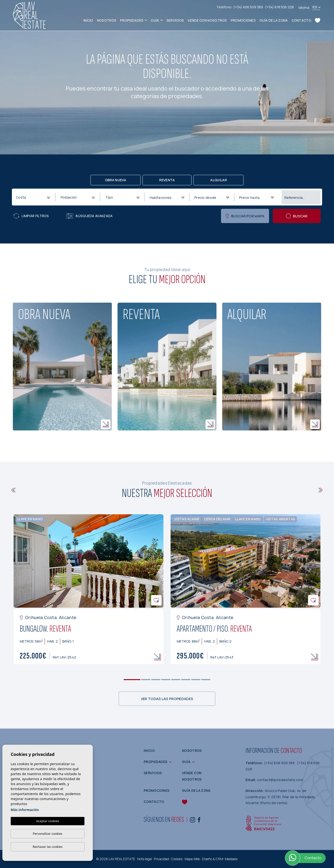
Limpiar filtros (31, 216)
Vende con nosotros (207, 20)
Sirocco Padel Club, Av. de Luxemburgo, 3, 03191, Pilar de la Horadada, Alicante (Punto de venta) (281, 797)
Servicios (175, 20)
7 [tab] (196, 680)
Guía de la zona (274, 20)
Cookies (177, 859)
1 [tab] (132, 680)
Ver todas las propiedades (167, 699)
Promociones (243, 20)
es (315, 7)
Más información (25, 810)
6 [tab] (186, 680)
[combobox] (33, 197)
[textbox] (34, 197)
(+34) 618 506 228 (279, 7)
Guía (155, 20)
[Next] (321, 490)
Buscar (297, 216)
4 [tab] (166, 680)
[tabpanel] (88, 589)
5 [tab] (176, 680)
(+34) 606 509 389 (248, 7)
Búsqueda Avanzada (89, 216)
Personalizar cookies (48, 834)
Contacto (301, 20)
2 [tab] (146, 680)
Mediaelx (231, 859)
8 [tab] (206, 680)
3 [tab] (156, 680)
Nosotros (107, 20)
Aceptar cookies (48, 821)
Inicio (88, 20)
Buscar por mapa (245, 216)
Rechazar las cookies (47, 847)
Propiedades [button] (132, 20)
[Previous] (13, 490)
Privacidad (161, 859)
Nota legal (145, 859)
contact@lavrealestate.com (280, 780)
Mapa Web (192, 859)
